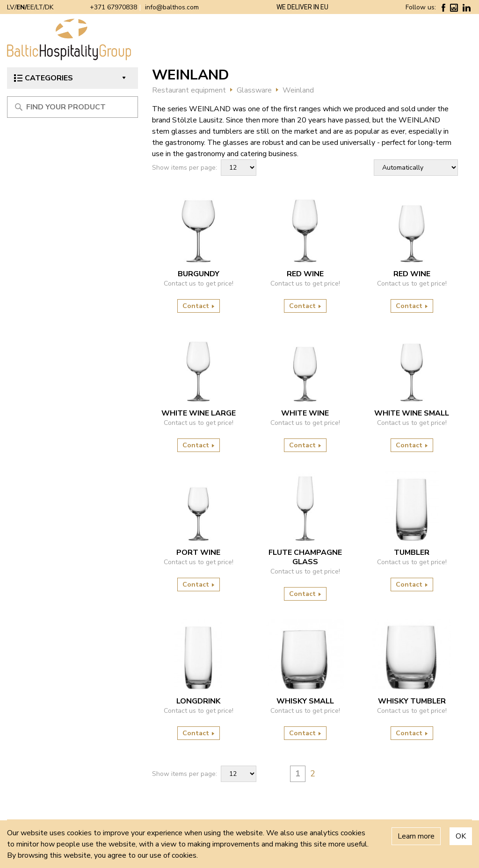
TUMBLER (412, 552)
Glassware (254, 90)
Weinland (298, 90)
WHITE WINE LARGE (199, 413)
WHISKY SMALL (305, 701)
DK (49, 7)
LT (40, 7)
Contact (199, 306)
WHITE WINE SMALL (412, 413)
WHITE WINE (305, 413)
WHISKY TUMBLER (412, 701)
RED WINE (305, 274)
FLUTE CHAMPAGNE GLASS (305, 557)
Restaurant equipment (189, 90)
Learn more (416, 836)
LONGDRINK (198, 701)
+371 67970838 (113, 7)
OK (461, 836)
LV (11, 7)
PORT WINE (198, 552)
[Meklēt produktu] (73, 107)
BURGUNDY (199, 274)
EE (30, 7)
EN (21, 7)
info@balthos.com (172, 7)
